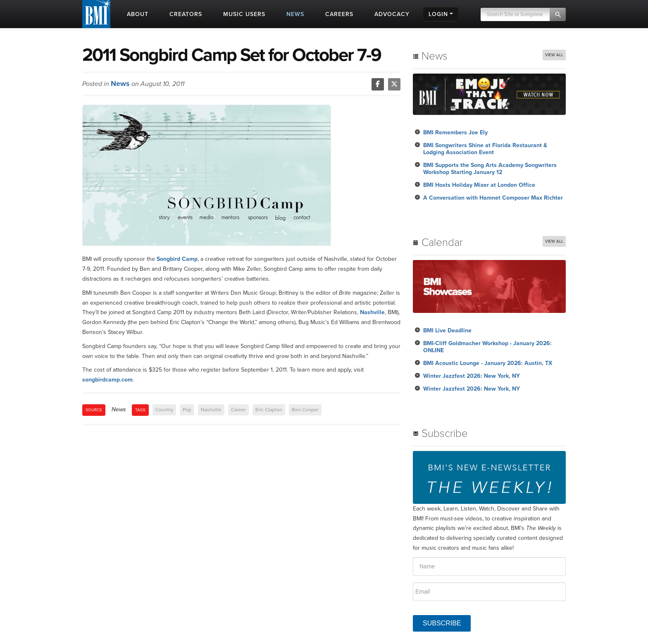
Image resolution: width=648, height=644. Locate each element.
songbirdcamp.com (107, 380)
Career (238, 410)
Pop (187, 410)
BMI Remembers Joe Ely (455, 132)
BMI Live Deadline (447, 330)
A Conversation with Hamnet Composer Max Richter (493, 198)
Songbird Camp (177, 259)
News (120, 83)
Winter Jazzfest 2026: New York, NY (472, 376)
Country (164, 410)
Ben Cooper (305, 410)
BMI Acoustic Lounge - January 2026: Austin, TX (488, 363)
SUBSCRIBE (442, 623)
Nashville (372, 312)
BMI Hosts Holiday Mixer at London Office (479, 185)
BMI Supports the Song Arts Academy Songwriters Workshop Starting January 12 (490, 169)
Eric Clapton (269, 410)
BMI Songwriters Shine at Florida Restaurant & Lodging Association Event (485, 149)
